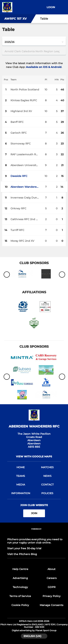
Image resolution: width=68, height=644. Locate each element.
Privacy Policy (52, 596)
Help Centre (20, 569)
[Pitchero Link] (36, 534)
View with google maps (34, 456)
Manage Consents (51, 605)
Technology (20, 587)
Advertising (20, 578)
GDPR (52, 587)
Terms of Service (20, 596)
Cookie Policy (20, 605)
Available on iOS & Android (44, 67)
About (51, 569)
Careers (52, 578)
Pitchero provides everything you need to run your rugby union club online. (35, 541)
